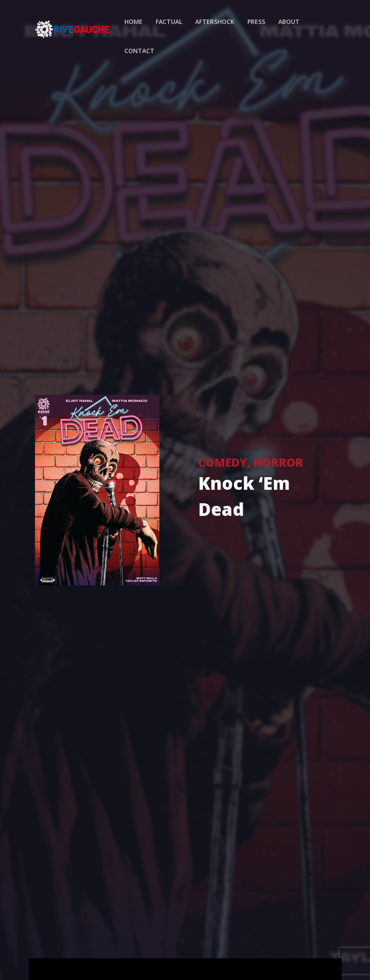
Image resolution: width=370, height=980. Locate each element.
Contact (139, 51)
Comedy (223, 462)
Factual (169, 22)
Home (133, 22)
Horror (278, 462)
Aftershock (215, 22)
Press (256, 22)
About (289, 22)
